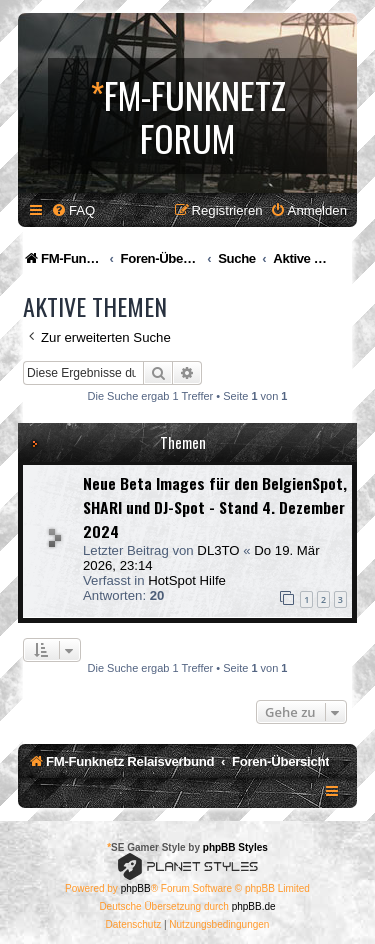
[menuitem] (73, 210)
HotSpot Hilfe (187, 580)
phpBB (136, 888)
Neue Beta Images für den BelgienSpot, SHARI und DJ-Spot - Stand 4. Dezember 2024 (215, 507)
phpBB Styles (235, 847)
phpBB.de (254, 906)
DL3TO (218, 550)
